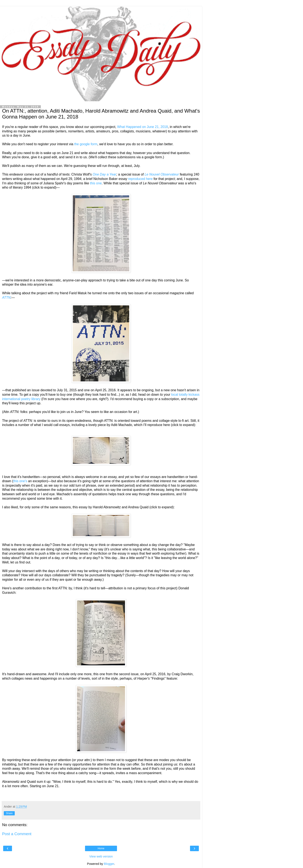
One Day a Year (104, 174)
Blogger (109, 864)
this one (96, 183)
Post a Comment (17, 834)
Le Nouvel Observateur (162, 174)
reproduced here (140, 179)
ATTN (6, 298)
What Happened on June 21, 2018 (143, 127)
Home (101, 848)
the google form (86, 144)
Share (9, 813)
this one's (20, 481)
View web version (101, 856)
